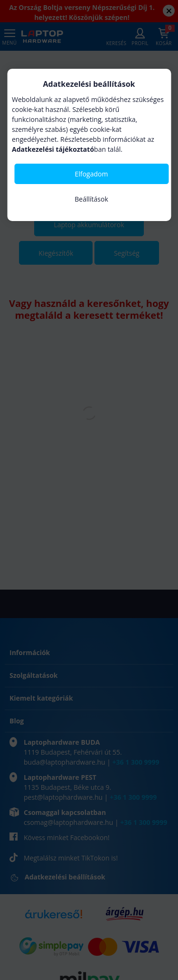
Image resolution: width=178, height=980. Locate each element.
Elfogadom (92, 174)
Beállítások (91, 199)
